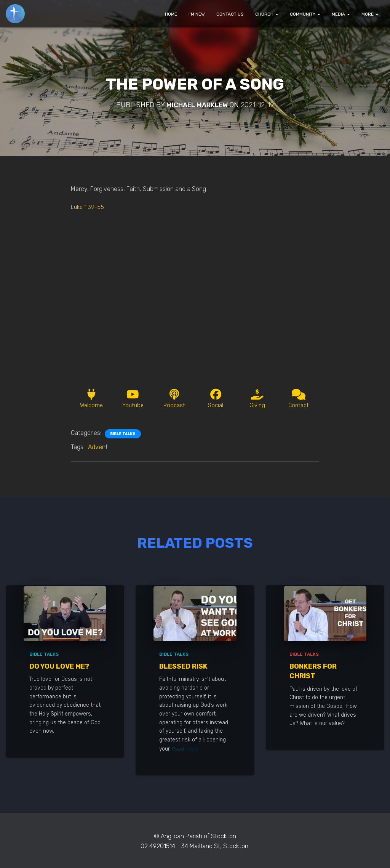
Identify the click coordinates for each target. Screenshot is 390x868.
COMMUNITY (305, 14)
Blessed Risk (183, 667)
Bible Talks (123, 436)
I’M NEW (197, 14)
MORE (370, 14)
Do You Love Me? (59, 667)
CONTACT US (230, 14)
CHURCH (267, 14)
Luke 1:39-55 (88, 207)
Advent (98, 449)
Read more (185, 749)
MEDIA (341, 14)
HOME (171, 14)
